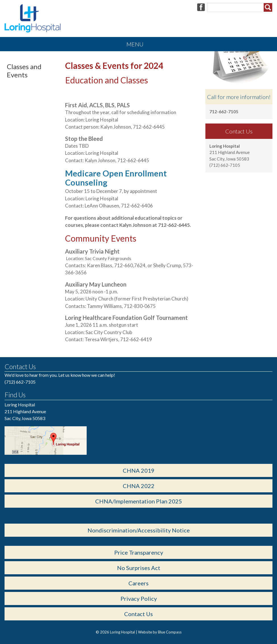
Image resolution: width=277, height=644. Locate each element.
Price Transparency (139, 552)
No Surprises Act (139, 568)
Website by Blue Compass (160, 632)
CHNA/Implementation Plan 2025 (139, 501)
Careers (138, 583)
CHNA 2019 (139, 470)
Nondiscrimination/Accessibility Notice (139, 530)
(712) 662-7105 (20, 382)
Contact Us (138, 614)
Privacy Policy (139, 598)
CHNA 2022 (139, 486)
